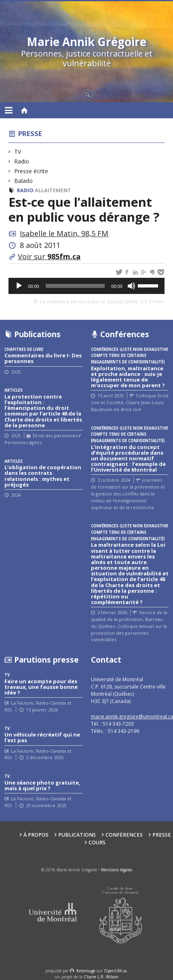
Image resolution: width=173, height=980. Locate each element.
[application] (86, 286)
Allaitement (53, 190)
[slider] (75, 286)
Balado (24, 181)
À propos (36, 835)
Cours (97, 843)
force (86, 971)
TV (18, 152)
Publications (77, 835)
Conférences (124, 835)
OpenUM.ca (115, 971)
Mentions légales (117, 870)
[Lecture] (19, 286)
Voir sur (49, 256)
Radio (22, 161)
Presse (30, 133)
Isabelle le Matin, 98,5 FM (64, 233)
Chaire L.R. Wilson (101, 977)
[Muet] (131, 286)
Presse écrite (31, 171)
